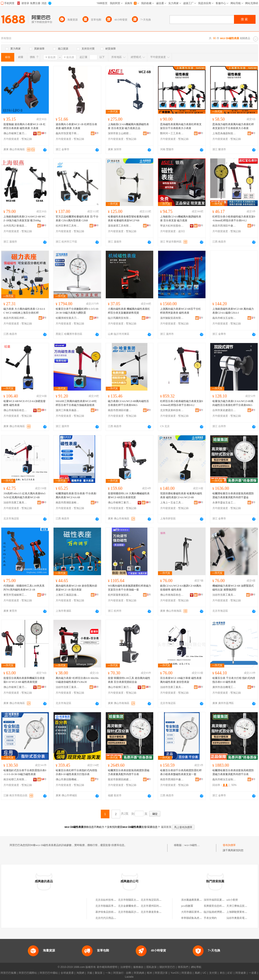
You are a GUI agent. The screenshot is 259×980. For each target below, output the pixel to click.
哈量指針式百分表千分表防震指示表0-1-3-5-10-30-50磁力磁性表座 (25, 772)
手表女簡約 (210, 918)
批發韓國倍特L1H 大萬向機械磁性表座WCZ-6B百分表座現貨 (129, 495)
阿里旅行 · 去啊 (122, 973)
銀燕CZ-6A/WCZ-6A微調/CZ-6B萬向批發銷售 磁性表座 (181, 588)
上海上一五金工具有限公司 (172, 503)
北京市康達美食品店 (152, 912)
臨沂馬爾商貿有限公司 (120, 318)
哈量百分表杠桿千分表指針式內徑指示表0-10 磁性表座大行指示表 (76, 772)
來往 (222, 973)
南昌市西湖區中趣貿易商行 (224, 226)
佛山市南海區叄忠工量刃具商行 (15, 410)
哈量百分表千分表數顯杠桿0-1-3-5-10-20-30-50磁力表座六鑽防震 (77, 311)
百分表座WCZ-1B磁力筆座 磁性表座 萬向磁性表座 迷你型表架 (181, 680)
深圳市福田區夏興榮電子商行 (221, 900)
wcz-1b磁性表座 (193, 845)
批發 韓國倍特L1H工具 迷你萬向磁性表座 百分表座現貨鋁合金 (129, 680)
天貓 (90, 973)
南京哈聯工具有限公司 (15, 779)
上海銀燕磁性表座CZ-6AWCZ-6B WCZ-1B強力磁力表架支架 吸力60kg (25, 219)
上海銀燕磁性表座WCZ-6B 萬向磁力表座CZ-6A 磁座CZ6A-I (233, 311)
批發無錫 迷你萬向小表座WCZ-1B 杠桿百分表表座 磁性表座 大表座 (24, 126)
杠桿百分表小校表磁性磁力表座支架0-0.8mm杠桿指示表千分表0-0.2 (234, 219)
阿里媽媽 (139, 973)
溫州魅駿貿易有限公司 (172, 318)
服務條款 (138, 967)
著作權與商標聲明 (107, 967)
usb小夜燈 (232, 900)
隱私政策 (152, 967)
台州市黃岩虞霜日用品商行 (224, 410)
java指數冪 (187, 906)
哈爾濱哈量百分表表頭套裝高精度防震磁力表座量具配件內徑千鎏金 (233, 495)
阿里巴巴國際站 (28, 973)
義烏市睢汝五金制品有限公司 (224, 318)
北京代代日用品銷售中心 (110, 918)
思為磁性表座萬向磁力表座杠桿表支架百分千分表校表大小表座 (181, 126)
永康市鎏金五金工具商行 (224, 503)
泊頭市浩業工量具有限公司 (15, 503)
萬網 (197, 973)
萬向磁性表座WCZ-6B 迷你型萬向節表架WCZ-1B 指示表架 (76, 588)
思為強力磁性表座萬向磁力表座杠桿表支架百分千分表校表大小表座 (233, 126)
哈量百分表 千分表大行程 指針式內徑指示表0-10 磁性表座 (234, 680)
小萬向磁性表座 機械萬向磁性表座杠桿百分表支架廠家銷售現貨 (129, 311)
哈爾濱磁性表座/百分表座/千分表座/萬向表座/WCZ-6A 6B (76, 495)
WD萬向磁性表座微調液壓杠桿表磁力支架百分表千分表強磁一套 (129, 588)
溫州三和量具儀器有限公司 (68, 410)
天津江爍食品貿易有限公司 (242, 906)
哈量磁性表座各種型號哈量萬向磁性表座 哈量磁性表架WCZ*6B (129, 219)
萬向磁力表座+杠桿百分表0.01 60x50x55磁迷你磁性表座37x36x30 (77, 680)
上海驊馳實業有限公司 (239, 912)
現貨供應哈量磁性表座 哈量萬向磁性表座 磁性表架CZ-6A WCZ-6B (181, 495)
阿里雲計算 (161, 973)
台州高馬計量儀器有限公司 (15, 226)
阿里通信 (187, 973)
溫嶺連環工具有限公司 (120, 226)
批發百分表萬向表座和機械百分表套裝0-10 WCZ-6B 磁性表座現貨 (24, 680)
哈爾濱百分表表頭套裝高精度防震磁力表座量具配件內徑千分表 (129, 772)
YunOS (175, 973)
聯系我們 (183, 967)
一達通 (253, 973)
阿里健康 (241, 973)
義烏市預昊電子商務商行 (68, 133)
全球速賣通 (67, 973)
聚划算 (99, 973)
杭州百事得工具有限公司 (68, 226)
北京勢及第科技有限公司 (172, 410)
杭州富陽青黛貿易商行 (120, 595)
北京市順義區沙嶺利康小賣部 (135, 912)
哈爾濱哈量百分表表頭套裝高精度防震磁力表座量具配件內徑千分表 (233, 772)
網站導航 (196, 967)
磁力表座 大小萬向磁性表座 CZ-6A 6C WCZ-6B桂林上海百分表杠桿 (24, 311)
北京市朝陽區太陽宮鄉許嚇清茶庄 (137, 900)
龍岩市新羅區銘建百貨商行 (120, 779)
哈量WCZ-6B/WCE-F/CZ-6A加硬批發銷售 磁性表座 (24, 403)
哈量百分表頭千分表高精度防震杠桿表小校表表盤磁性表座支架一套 (181, 772)
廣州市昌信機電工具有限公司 (224, 687)
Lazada (129, 977)
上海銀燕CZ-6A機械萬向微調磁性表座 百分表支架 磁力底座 (181, 219)
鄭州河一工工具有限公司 (172, 133)
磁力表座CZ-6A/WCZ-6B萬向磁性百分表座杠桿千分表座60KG (128, 403)
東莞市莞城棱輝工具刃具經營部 (15, 595)
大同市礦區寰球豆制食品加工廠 (199, 912)
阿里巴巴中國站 (49, 973)
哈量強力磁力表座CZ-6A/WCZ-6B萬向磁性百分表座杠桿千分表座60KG (233, 403)
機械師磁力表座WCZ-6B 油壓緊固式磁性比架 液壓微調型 (233, 588)
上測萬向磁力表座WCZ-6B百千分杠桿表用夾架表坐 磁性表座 (181, 311)
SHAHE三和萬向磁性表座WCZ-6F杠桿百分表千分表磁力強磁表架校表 (76, 403)
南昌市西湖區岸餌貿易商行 (15, 318)
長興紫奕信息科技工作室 (218, 906)
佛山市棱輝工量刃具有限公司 (15, 133)
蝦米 (150, 973)
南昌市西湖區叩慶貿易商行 (120, 410)
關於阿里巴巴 (167, 967)
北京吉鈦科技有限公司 (108, 900)
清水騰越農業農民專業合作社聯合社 (202, 900)
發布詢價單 (229, 845)
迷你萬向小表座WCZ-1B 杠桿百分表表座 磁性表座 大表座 (76, 126)
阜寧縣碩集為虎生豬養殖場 (197, 918)
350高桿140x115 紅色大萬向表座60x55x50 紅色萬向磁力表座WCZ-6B (24, 495)
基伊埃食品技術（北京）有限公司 (115, 912)
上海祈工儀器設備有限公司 (68, 595)
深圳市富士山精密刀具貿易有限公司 (120, 133)
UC (205, 973)
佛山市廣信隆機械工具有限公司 (68, 779)
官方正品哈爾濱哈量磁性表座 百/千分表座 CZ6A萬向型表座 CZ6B (77, 219)
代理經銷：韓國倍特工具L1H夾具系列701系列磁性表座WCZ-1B (24, 588)
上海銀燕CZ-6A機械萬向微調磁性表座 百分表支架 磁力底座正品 (128, 126)
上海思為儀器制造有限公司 (224, 133)
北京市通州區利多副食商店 (156, 906)
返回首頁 (166, 827)
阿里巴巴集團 (8, 973)
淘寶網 (80, 973)
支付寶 (213, 973)
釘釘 (230, 973)
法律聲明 (125, 967)
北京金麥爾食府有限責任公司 (135, 906)
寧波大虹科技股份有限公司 (172, 226)
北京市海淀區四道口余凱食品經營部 (161, 900)
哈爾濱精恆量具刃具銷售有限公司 (68, 318)
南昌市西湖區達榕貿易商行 (68, 503)
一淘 (108, 973)
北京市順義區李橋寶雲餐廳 (111, 906)
